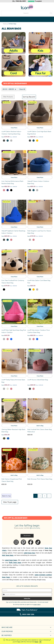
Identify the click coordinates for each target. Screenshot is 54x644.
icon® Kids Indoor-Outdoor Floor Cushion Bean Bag (39, 331)
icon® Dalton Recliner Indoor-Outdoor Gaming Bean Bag (12, 133)
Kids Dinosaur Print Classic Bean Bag (40, 479)
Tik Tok (38, 542)
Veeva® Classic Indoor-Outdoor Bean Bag (38, 182)
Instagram (16, 542)
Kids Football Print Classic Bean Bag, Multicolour (40, 431)
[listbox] (14, 141)
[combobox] (27, 13)
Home (5, 24)
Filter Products (8, 97)
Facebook (31, 542)
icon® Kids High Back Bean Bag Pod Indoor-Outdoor (14, 331)
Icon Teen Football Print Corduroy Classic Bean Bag (13, 282)
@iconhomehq (35, 528)
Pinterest (23, 542)
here (37, 642)
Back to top (6, 496)
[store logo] (27, 7)
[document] (27, 641)
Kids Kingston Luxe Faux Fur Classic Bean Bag (39, 232)
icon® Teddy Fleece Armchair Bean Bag (13, 381)
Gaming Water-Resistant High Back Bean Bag (13, 431)
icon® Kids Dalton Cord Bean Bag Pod (39, 282)
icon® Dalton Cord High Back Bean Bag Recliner (39, 133)
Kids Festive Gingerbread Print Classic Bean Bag (12, 480)
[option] (4, 141)
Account (48, 6)
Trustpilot (38, 1)
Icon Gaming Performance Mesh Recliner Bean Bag (12, 182)
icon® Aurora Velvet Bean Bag (38, 380)
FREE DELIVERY (21, 1)
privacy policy (37, 605)
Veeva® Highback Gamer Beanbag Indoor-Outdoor (13, 232)
